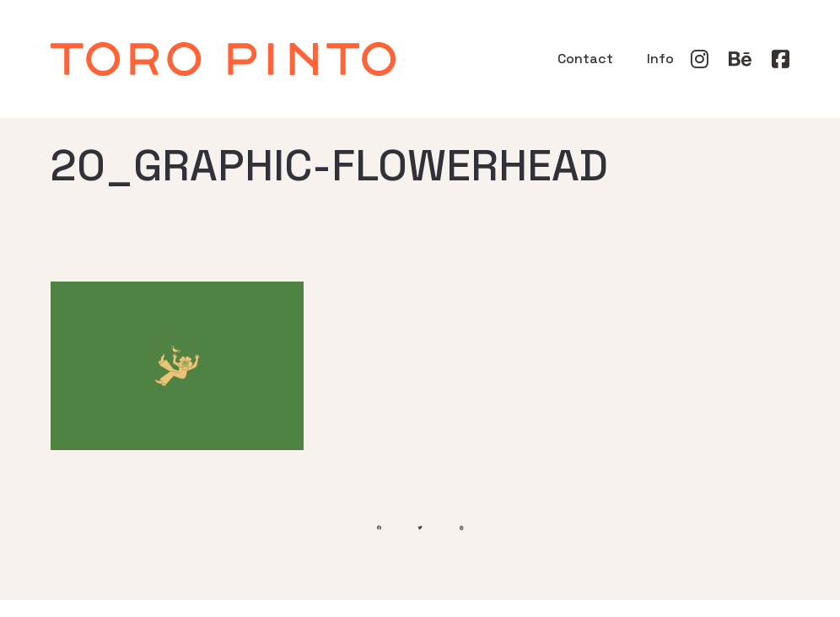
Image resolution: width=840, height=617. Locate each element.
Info (660, 59)
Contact (585, 59)
